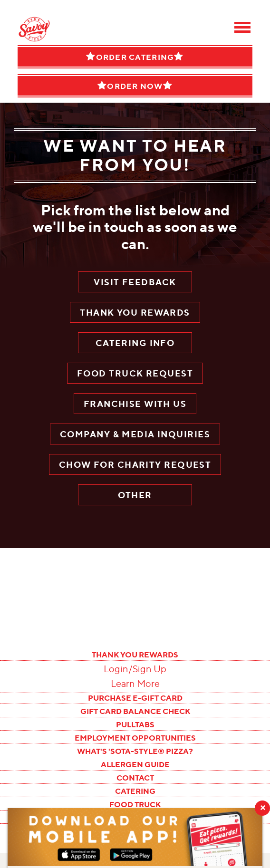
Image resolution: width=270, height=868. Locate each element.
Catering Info (135, 343)
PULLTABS (135, 724)
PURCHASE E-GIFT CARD (135, 698)
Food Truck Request (135, 373)
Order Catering (135, 57)
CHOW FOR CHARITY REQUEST (135, 464)
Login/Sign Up (135, 669)
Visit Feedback (135, 282)
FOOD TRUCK (135, 804)
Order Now (135, 86)
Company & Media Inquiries (135, 434)
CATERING (135, 791)
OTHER (135, 495)
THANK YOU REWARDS (135, 655)
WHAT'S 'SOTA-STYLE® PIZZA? (135, 751)
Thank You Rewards (135, 312)
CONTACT (135, 778)
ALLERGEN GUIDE (135, 764)
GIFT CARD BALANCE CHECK (135, 711)
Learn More (135, 684)
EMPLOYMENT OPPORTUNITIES (135, 738)
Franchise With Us (135, 404)
